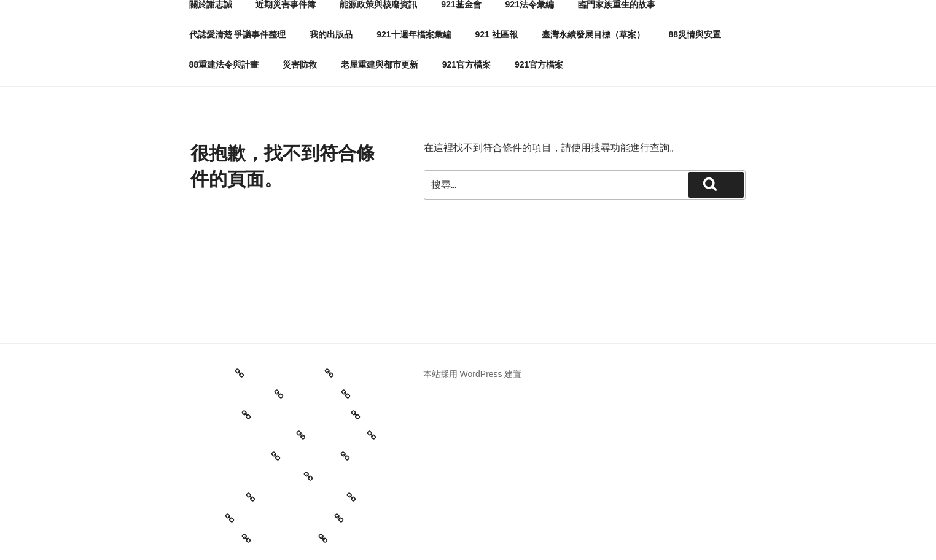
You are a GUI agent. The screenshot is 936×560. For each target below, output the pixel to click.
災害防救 (300, 64)
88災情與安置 (695, 34)
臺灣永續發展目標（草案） (593, 34)
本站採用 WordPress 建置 (473, 374)
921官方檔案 (466, 64)
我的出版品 (331, 34)
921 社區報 (496, 34)
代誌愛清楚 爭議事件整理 (238, 34)
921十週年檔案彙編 (414, 34)
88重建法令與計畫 (224, 64)
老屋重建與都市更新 (380, 64)
